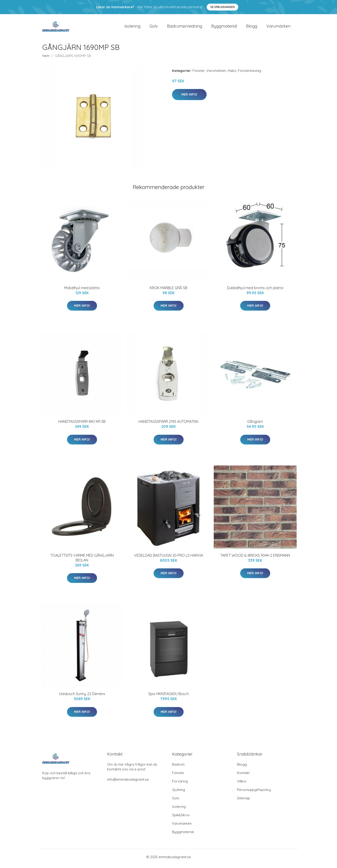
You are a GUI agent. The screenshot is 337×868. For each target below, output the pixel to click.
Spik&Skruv (181, 818)
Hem (46, 59)
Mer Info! (189, 98)
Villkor (242, 784)
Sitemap (243, 801)
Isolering (132, 28)
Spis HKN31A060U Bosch (169, 697)
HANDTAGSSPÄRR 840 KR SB (82, 425)
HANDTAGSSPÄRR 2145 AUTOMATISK (168, 425)
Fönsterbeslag (250, 74)
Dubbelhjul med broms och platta (255, 291)
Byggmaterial (224, 28)
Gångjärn (255, 425)
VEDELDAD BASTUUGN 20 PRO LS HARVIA (168, 559)
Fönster (199, 74)
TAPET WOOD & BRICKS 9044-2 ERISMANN (255, 559)
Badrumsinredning (185, 28)
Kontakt (243, 776)
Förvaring (180, 784)
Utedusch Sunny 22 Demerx (82, 697)
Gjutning (179, 793)
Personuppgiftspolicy (254, 793)
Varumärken (278, 28)
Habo (232, 74)
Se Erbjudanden (223, 7)
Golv (154, 28)
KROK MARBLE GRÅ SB (168, 291)
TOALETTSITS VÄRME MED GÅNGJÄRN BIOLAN (82, 561)
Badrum (178, 768)
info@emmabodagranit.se (128, 783)
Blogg (252, 28)
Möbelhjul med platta (82, 291)
